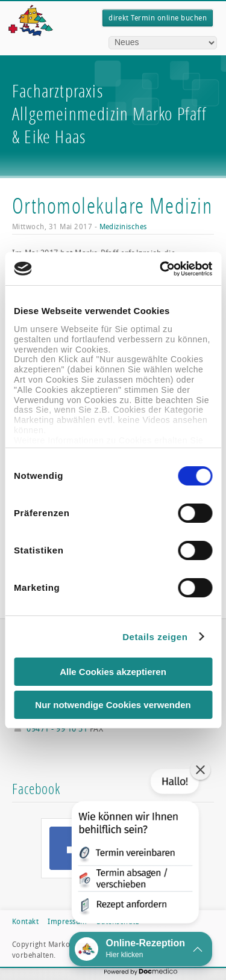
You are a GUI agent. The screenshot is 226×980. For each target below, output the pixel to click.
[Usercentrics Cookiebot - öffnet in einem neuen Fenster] (161, 269)
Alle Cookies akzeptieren (113, 672)
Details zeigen (155, 637)
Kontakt (25, 922)
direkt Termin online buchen (158, 18)
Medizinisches (123, 227)
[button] (134, 849)
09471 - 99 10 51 (57, 729)
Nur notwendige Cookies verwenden (113, 705)
